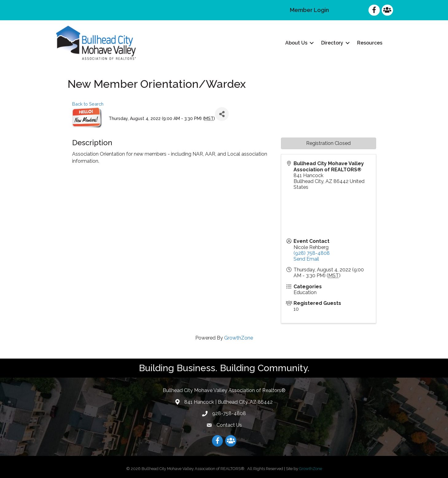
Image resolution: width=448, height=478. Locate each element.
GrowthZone (239, 338)
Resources (370, 43)
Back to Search (88, 104)
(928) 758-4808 (312, 253)
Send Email (306, 259)
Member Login (309, 10)
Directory (332, 43)
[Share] (222, 114)
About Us (296, 43)
